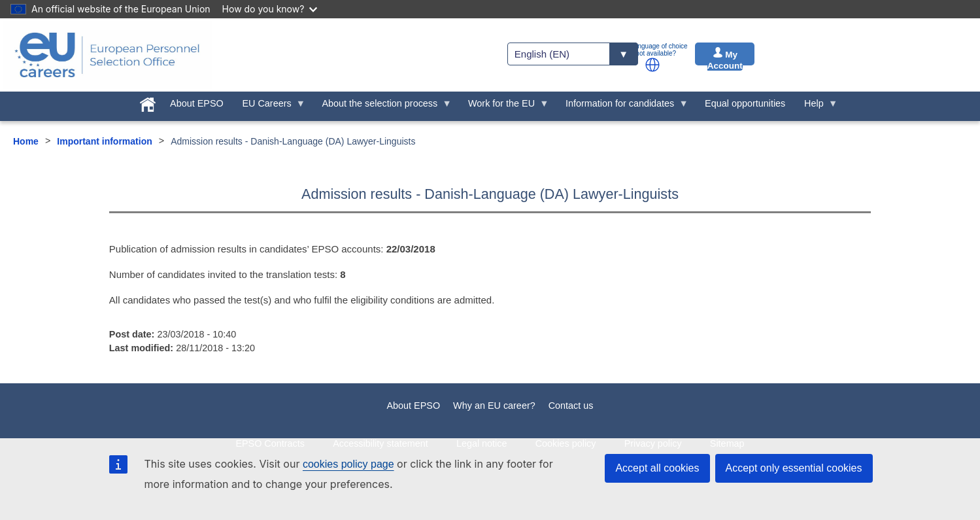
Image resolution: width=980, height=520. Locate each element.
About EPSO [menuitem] (197, 103)
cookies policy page (348, 464)
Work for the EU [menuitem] (504, 107)
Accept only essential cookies (794, 468)
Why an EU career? (494, 406)
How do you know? (270, 9)
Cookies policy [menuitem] (566, 443)
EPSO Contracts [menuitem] (270, 443)
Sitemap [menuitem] (727, 443)
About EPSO (414, 406)
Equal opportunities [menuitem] (745, 103)
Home (26, 141)
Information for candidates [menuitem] (622, 107)
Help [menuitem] (817, 107)
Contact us (571, 406)
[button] (652, 65)
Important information (104, 141)
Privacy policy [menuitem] (653, 443)
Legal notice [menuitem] (482, 443)
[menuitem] (148, 102)
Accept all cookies (657, 468)
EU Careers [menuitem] (269, 107)
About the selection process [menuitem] (382, 107)
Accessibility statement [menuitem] (380, 443)
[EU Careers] (107, 55)
